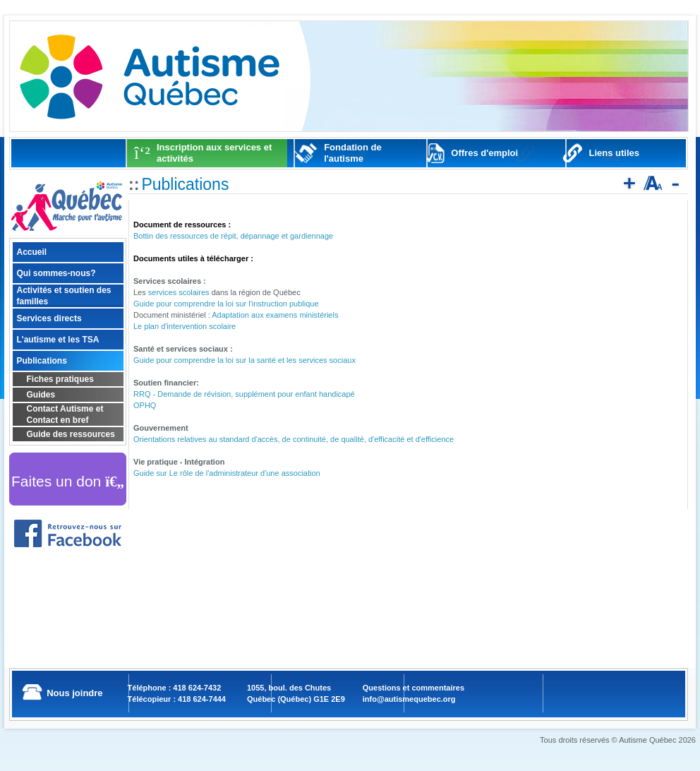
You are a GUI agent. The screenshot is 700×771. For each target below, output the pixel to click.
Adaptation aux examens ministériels (275, 315)
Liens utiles (615, 153)
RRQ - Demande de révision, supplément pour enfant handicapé (244, 394)
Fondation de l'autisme (353, 153)
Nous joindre (74, 693)
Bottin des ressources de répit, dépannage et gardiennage (233, 236)
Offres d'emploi (484, 153)
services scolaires (179, 292)
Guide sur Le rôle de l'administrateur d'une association (227, 473)
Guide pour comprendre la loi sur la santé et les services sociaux (245, 360)
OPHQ (145, 405)
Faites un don (68, 481)
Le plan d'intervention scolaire (185, 326)
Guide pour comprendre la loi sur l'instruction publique (226, 304)
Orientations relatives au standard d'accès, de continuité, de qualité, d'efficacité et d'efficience (294, 439)
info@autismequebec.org (409, 699)
